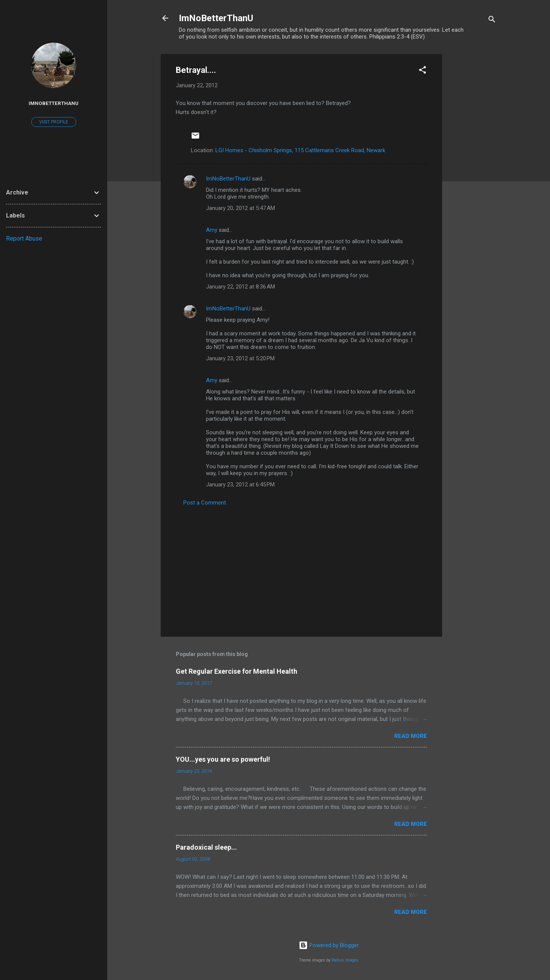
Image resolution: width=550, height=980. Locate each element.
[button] (422, 71)
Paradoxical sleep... (206, 847)
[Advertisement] (472, 167)
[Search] (492, 21)
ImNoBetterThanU (216, 18)
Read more (411, 736)
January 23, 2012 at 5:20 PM (240, 358)
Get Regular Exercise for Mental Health (237, 671)
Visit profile (54, 122)
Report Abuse (24, 238)
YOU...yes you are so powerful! (223, 759)
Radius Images (345, 960)
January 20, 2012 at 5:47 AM (240, 208)
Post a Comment (205, 503)
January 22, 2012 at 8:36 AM (240, 287)
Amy (212, 230)
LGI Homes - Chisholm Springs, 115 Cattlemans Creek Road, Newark (300, 150)
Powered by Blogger (329, 945)
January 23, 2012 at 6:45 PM (240, 485)
